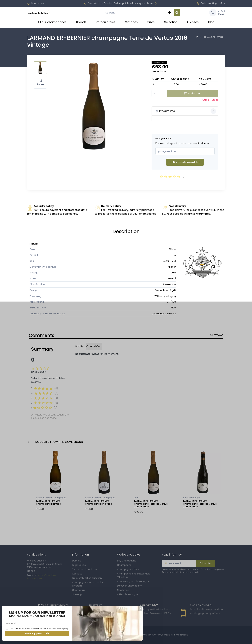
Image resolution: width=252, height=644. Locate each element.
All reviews (217, 335)
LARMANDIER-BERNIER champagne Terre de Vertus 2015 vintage (151, 504)
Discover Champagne (129, 586)
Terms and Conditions (85, 569)
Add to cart (193, 93)
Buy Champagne (192, 498)
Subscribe (205, 563)
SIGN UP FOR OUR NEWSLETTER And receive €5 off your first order (24, 606)
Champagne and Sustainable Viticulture (134, 575)
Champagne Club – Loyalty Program (88, 584)
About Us (77, 574)
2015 (136, 498)
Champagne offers (128, 569)
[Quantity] (158, 94)
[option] (56, 481)
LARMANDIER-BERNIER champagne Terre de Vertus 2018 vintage (200, 504)
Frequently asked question (87, 578)
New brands (124, 590)
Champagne (124, 565)
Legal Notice (79, 565)
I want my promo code (24, 633)
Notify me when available (185, 162)
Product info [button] (185, 111)
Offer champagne (128, 594)
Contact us (37, 3)
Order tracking (207, 3)
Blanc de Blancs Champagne (51, 498)
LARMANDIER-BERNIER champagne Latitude (48, 502)
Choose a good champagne (133, 581)
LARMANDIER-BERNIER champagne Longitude (99, 502)
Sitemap (77, 594)
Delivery (77, 561)
